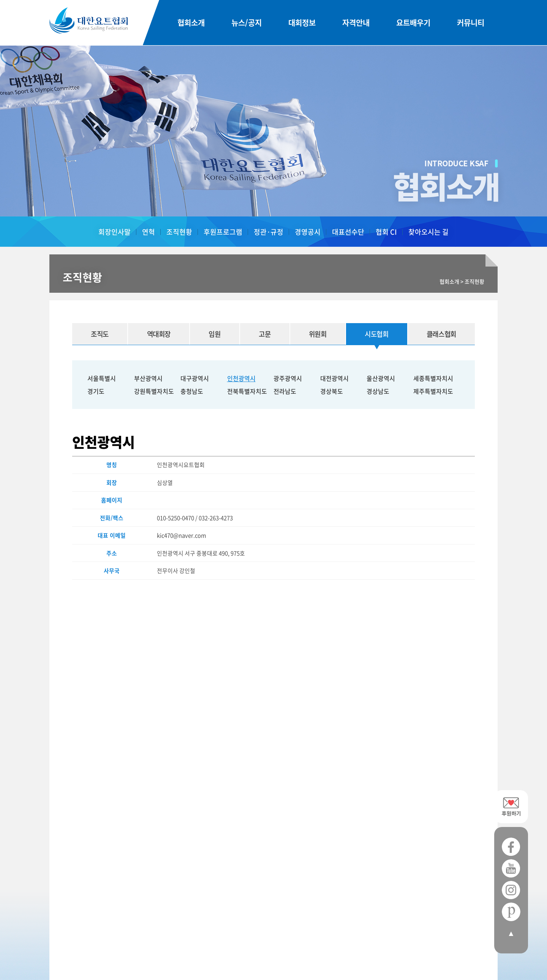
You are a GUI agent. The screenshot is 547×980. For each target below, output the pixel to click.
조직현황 (179, 232)
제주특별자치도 (433, 391)
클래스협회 (441, 334)
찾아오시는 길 (428, 232)
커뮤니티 (471, 23)
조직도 (100, 334)
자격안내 (356, 23)
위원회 (317, 334)
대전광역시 (334, 378)
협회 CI (386, 232)
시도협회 (376, 334)
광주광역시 (288, 378)
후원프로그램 (223, 232)
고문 (264, 334)
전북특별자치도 (247, 391)
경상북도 (332, 391)
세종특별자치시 (433, 378)
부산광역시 (148, 378)
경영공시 (308, 232)
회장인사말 (115, 232)
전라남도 (285, 391)
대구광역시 (195, 378)
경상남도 (378, 391)
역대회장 (159, 334)
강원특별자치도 (154, 391)
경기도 (96, 391)
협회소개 (191, 23)
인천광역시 (241, 378)
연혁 (149, 232)
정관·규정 (269, 232)
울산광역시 (381, 378)
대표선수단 (348, 232)
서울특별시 (102, 378)
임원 (214, 334)
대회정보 (302, 23)
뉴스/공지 (247, 23)
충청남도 (192, 391)
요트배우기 (413, 23)
